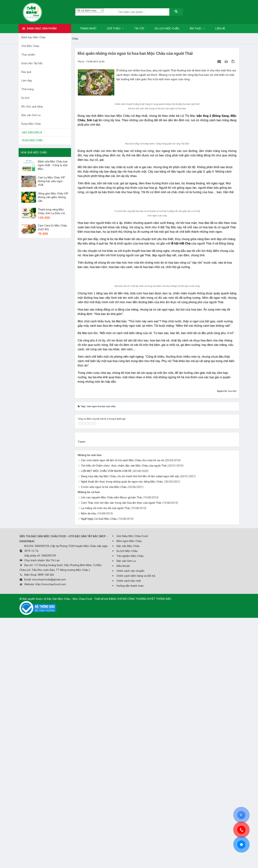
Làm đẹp (27, 81)
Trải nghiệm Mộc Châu (130, 810)
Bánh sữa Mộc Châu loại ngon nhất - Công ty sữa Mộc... (53, 165)
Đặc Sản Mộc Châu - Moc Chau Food (69, 853)
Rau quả (26, 72)
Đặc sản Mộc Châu (128, 800)
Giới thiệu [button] (115, 29)
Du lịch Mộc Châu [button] (167, 29)
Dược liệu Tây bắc (32, 63)
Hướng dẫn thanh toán (130, 840)
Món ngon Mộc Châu (129, 796)
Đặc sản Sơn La (31, 115)
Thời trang (28, 89)
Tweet (81, 696)
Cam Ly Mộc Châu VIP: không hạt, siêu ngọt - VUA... (52, 181)
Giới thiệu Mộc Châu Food (132, 791)
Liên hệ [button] (220, 29)
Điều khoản (123, 820)
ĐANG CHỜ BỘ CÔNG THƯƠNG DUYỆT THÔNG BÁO (140, 853)
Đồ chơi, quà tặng (32, 107)
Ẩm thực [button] (197, 29)
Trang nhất (88, 29)
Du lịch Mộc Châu (127, 805)
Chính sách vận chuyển (130, 825)
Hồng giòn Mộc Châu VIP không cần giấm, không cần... (53, 197)
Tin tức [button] (139, 29)
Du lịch (25, 98)
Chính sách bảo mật (129, 835)
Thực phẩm (28, 55)
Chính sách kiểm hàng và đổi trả (136, 830)
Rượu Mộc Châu (31, 124)
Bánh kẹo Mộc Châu (33, 37)
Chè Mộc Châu (30, 46)
